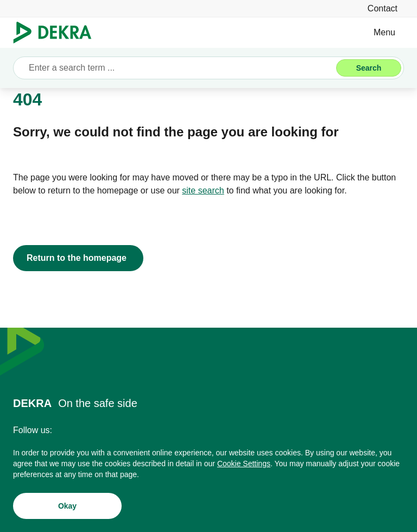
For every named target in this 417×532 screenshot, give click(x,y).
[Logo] (57, 33)
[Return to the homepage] (78, 258)
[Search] (369, 68)
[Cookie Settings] (244, 466)
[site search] (203, 191)
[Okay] (67, 508)
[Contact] (383, 8)
